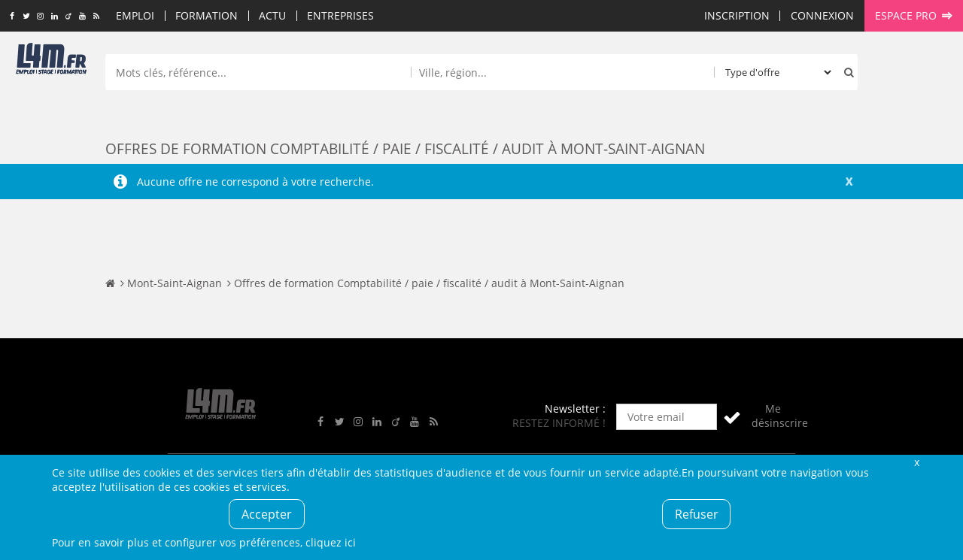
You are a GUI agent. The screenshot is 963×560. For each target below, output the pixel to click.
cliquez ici (331, 542)
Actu (272, 15)
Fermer (916, 462)
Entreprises (340, 15)
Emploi (135, 15)
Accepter (267, 514)
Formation (207, 15)
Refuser (697, 514)
